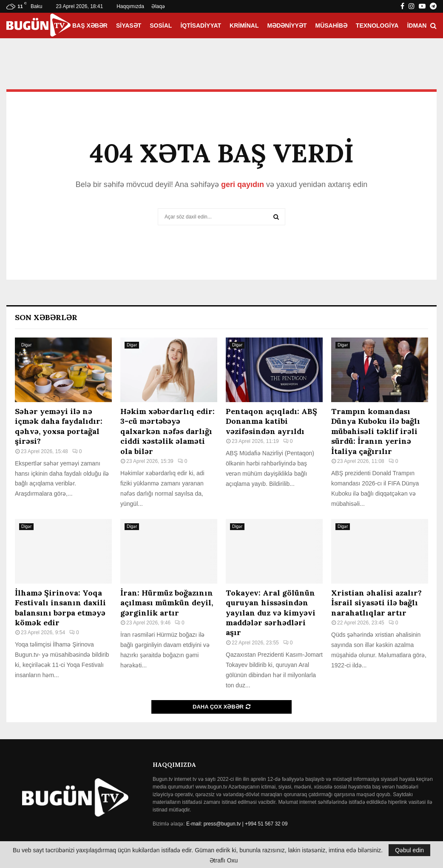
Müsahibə (331, 26)
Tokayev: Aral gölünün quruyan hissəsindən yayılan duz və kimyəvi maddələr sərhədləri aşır (271, 613)
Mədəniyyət (287, 26)
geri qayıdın (243, 184)
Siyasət (129, 26)
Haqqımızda (130, 6)
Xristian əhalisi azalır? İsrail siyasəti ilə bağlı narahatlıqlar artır (376, 603)
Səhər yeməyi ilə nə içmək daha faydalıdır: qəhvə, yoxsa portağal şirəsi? (59, 426)
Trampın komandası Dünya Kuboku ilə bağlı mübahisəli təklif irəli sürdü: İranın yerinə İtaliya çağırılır (376, 431)
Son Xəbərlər (46, 317)
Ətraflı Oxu (224, 860)
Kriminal (244, 26)
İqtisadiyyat (201, 26)
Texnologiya (377, 26)
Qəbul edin (409, 850)
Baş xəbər (90, 26)
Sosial (161, 26)
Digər (26, 345)
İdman (417, 26)
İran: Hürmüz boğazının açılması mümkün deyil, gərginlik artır (167, 603)
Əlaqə (158, 6)
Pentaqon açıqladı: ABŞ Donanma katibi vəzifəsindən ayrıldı (271, 421)
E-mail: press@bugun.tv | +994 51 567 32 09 (237, 824)
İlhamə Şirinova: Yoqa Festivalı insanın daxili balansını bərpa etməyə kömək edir (60, 608)
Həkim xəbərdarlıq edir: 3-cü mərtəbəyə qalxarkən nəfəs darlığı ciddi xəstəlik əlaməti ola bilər (168, 431)
